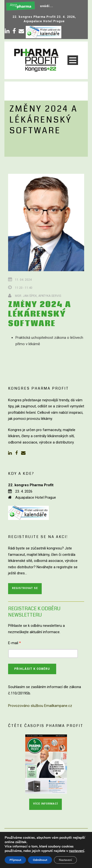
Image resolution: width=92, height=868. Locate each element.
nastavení (77, 851)
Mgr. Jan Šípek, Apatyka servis (38, 296)
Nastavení (65, 860)
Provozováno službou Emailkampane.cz (40, 706)
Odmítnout (40, 860)
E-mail (14, 643)
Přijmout (15, 860)
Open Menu (73, 60)
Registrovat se (25, 588)
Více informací (46, 804)
